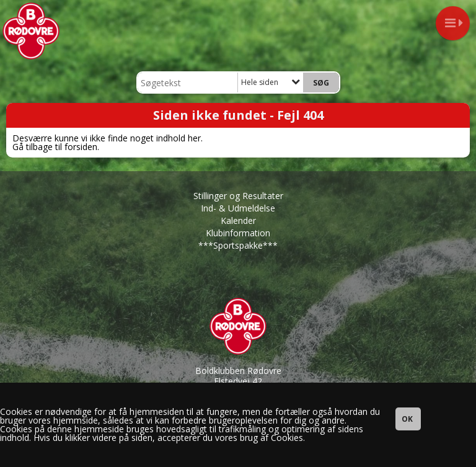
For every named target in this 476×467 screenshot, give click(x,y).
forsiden (81, 147)
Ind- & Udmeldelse (238, 208)
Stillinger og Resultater (238, 196)
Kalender (238, 220)
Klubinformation (238, 233)
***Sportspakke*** (238, 245)
